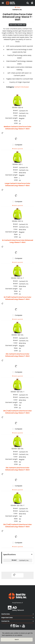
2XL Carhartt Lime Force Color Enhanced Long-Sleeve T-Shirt (17, 355)
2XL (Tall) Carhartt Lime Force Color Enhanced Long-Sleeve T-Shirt (17, 412)
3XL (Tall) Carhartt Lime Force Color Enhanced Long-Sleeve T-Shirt (17, 526)
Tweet (18, 582)
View (18, 7)
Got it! (17, 640)
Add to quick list (17, 149)
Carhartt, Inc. (17, 10)
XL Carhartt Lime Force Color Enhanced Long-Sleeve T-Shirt (18, 241)
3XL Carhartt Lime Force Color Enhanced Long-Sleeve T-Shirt (17, 469)
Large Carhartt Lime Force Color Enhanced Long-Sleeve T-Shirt (17, 185)
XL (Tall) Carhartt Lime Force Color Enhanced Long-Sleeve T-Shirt (17, 298)
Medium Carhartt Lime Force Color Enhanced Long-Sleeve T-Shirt (18, 128)
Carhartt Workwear (22, 87)
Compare (17, 145)
